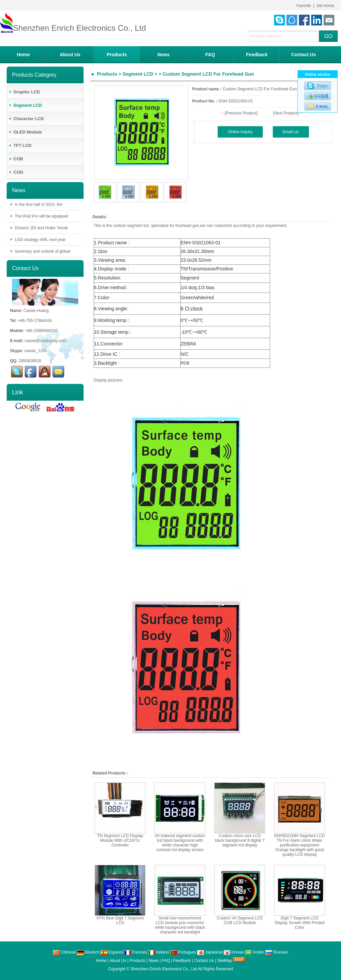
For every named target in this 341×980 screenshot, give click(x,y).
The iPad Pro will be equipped (41, 216)
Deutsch (88, 952)
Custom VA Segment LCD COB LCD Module (240, 920)
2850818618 (30, 361)
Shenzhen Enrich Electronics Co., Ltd (164, 969)
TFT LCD (20, 145)
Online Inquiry (240, 132)
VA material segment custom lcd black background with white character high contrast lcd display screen (180, 843)
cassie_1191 (36, 351)
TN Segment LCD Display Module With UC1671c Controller (120, 840)
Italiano (158, 952)
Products (117, 55)
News (164, 55)
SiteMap (225, 961)
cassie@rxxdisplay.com (45, 341)
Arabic (255, 952)
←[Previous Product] (239, 113)
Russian (277, 952)
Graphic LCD (24, 92)
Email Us (291, 132)
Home (23, 55)
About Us (70, 55)
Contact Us (304, 55)
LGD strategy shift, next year (40, 240)
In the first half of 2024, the (38, 205)
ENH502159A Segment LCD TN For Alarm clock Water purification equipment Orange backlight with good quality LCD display (299, 845)
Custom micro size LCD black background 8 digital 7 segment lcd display (240, 840)
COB (16, 159)
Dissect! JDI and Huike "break (41, 228)
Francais (136, 952)
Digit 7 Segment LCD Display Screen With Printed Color (299, 923)
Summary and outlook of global (42, 251)
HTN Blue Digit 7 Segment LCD (120, 920)
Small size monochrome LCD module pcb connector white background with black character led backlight (180, 925)
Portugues (183, 952)
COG (16, 172)
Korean (234, 952)
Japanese (210, 952)
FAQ (210, 55)
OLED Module (25, 132)
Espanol (112, 952)
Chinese (64, 952)
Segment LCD (138, 74)
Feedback (257, 55)
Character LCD (26, 119)
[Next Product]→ (288, 113)
